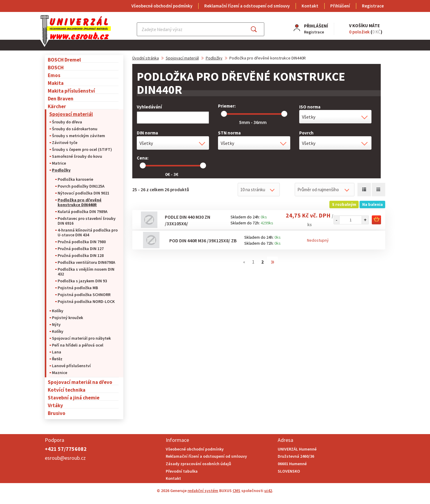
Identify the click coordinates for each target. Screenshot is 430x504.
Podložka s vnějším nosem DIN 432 (86, 272)
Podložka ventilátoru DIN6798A (86, 262)
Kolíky (58, 311)
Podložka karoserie (75, 179)
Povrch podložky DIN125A (81, 186)
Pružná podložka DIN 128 (81, 255)
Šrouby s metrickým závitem (79, 136)
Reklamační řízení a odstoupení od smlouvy (247, 6)
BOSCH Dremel (64, 60)
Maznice (60, 373)
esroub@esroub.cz (65, 458)
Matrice (59, 163)
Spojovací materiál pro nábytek (81, 338)
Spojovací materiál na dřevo (80, 382)
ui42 (268, 491)
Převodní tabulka (182, 471)
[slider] (224, 114)
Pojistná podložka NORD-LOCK (86, 301)
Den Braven (61, 98)
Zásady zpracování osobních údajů (198, 464)
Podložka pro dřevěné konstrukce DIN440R (80, 202)
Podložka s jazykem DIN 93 (82, 281)
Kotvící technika (67, 390)
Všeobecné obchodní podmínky (162, 6)
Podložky (61, 170)
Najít (258, 29)
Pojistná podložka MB (78, 288)
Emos (54, 75)
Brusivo (57, 413)
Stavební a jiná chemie (74, 397)
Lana (57, 352)
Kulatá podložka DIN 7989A (83, 212)
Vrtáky (55, 405)
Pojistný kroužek (67, 318)
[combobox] (335, 117)
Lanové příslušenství (71, 366)
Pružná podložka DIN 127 (81, 249)
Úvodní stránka (146, 58)
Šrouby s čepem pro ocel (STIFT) (82, 149)
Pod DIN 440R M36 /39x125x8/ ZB (203, 240)
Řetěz (57, 359)
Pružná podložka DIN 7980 (82, 242)
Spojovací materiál (71, 114)
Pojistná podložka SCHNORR (84, 295)
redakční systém (203, 491)
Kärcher (57, 106)
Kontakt (310, 6)
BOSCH (56, 67)
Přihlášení (340, 6)
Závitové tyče (65, 143)
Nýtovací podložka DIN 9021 (83, 193)
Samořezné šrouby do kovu (77, 156)
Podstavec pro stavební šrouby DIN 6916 (87, 221)
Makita (56, 83)
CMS (236, 491)
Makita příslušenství (71, 91)
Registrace (373, 6)
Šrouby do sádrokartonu (75, 129)
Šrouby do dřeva (67, 122)
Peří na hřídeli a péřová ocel (78, 345)
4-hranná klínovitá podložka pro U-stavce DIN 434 (88, 232)
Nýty (56, 324)
